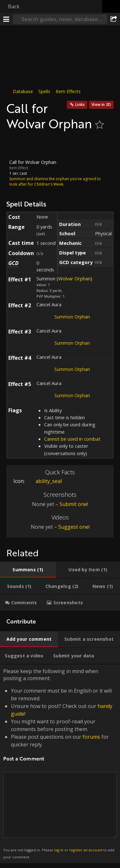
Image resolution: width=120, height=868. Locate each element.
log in (59, 850)
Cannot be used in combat (72, 439)
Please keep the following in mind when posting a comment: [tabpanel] (60, 764)
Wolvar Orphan (74, 278)
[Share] (114, 19)
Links (80, 104)
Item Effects (68, 91)
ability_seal (44, 481)
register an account (86, 850)
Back (14, 6)
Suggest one (73, 527)
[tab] (28, 570)
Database (23, 91)
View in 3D (101, 104)
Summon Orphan (72, 316)
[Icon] (17, 145)
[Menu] (6, 19)
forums (91, 737)
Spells (44, 91)
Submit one (73, 504)
